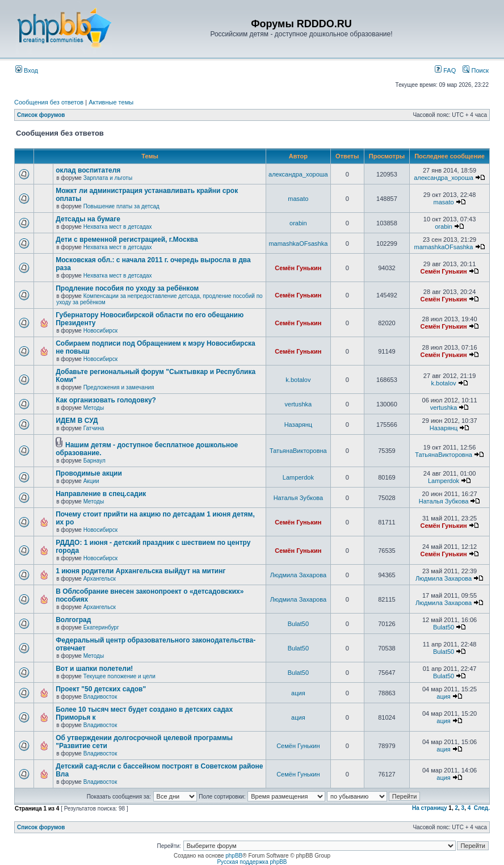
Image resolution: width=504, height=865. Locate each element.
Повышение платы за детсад (121, 206)
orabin (298, 223)
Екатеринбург (101, 627)
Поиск (476, 70)
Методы (94, 408)
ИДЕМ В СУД (77, 421)
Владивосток (100, 697)
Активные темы (111, 102)
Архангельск (100, 579)
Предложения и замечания (119, 387)
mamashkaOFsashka (298, 243)
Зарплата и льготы (108, 178)
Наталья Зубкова (298, 498)
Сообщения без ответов (49, 102)
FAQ (445, 70)
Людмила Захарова (298, 575)
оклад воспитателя (88, 170)
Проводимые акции (89, 473)
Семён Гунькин (298, 268)
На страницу (430, 808)
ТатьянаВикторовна (298, 451)
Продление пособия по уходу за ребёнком (127, 288)
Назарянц (298, 425)
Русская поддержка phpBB (252, 862)
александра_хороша (298, 174)
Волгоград (73, 620)
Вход (27, 70)
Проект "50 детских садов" (101, 689)
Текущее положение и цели (119, 676)
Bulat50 (298, 624)
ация (298, 693)
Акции (91, 481)
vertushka (299, 404)
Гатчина (94, 428)
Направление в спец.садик (101, 494)
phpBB (234, 856)
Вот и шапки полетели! (94, 669)
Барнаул (94, 461)
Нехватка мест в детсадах (118, 227)
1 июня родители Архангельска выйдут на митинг (140, 571)
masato (298, 199)
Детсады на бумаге (88, 219)
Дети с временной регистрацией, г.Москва (127, 240)
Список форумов (41, 115)
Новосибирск (100, 331)
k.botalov (298, 380)
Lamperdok (298, 477)
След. (482, 808)
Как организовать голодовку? (106, 400)
